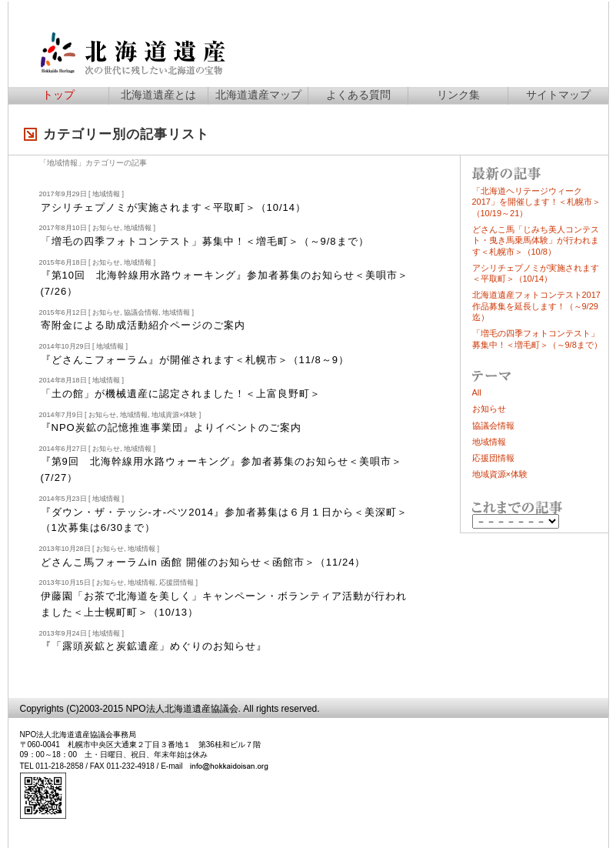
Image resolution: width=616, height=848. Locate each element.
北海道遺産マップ (258, 95)
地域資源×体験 (174, 415)
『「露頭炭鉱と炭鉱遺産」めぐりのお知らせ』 (154, 646)
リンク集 (458, 95)
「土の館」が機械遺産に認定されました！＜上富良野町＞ (181, 394)
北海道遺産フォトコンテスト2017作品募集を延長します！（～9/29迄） (536, 306)
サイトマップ (558, 95)
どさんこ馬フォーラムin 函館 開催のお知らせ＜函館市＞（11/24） (203, 562)
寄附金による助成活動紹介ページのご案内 (143, 325)
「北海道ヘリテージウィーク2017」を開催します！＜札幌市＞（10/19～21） (536, 202)
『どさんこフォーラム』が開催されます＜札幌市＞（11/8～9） (195, 360)
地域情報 (106, 194)
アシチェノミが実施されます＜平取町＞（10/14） (174, 207)
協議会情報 (141, 312)
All (477, 392)
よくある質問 (358, 95)
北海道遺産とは (158, 95)
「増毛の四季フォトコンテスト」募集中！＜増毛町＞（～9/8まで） (205, 241)
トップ (58, 95)
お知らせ (106, 228)
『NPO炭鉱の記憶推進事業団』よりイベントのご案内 (171, 427)
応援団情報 (176, 583)
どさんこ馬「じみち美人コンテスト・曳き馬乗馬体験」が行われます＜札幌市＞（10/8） (536, 240)
